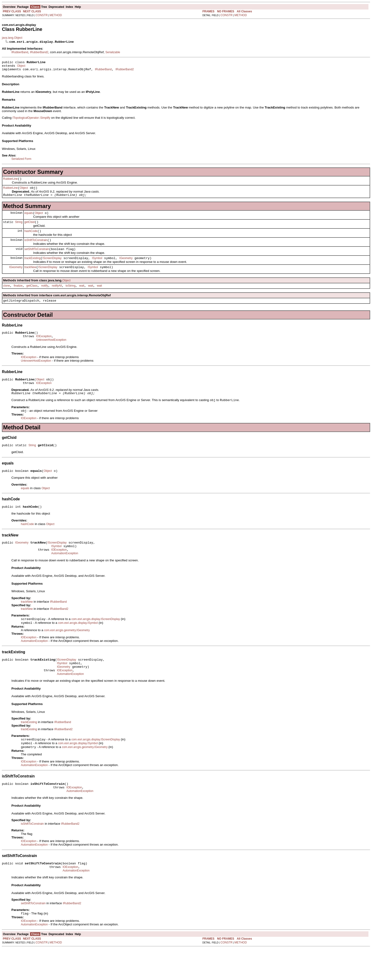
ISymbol (97, 267)
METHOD (56, 15)
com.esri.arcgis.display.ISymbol (78, 645)
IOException (44, 348)
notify (45, 296)
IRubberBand (20, 52)
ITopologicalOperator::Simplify (31, 120)
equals (29, 218)
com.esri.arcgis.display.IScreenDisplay (96, 640)
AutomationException (65, 574)
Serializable (113, 52)
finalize (18, 296)
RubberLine (10, 182)
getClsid (30, 228)
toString (70, 296)
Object (21, 67)
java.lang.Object (12, 38)
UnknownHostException (51, 353)
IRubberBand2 (39, 52)
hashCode (31, 237)
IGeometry (126, 267)
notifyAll (57, 296)
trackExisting (33, 267)
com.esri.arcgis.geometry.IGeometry (67, 652)
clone (7, 296)
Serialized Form (21, 161)
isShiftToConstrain (36, 247)
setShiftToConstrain (37, 257)
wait (82, 296)
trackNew (30, 276)
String (19, 227)
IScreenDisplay (52, 267)
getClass (32, 296)
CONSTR (42, 15)
